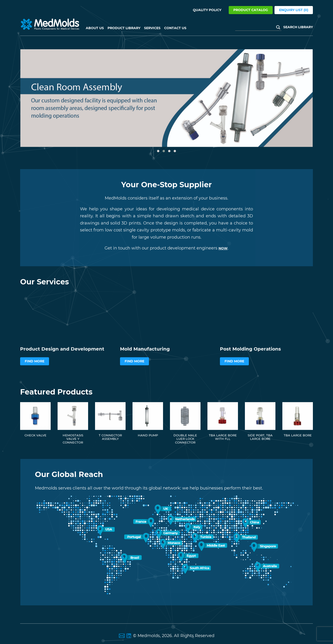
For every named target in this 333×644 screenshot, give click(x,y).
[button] (158, 151)
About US (95, 28)
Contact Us (175, 28)
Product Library (124, 28)
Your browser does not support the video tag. (67, 329)
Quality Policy (207, 10)
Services (152, 28)
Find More (35, 375)
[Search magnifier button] (278, 27)
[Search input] (256, 27)
